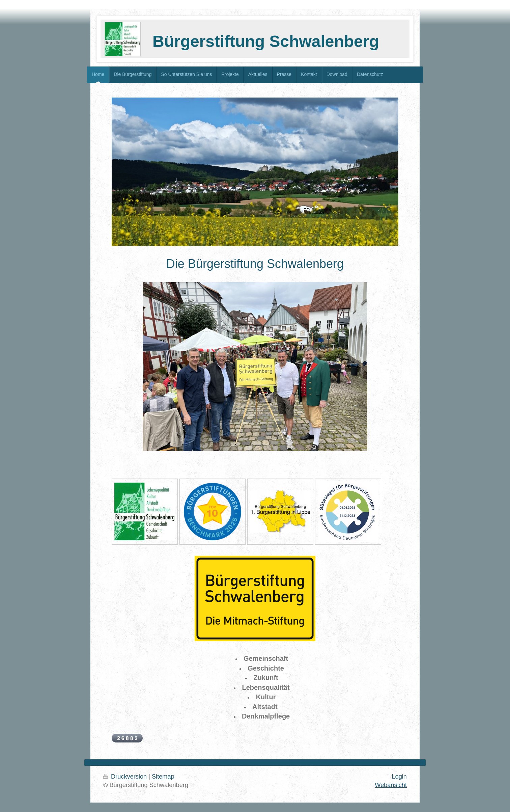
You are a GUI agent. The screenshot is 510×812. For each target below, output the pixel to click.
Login (399, 777)
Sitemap (163, 777)
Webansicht (391, 785)
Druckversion (126, 777)
